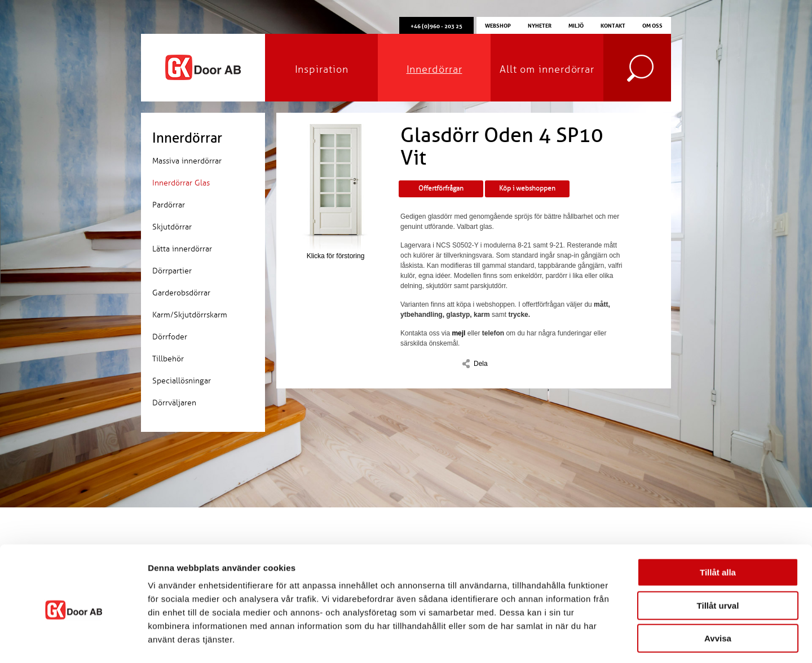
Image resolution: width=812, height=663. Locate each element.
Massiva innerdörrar (187, 161)
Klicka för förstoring (336, 192)
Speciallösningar (182, 381)
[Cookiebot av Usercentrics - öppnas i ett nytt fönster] (73, 641)
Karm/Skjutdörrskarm (190, 315)
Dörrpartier (172, 271)
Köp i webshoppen (527, 189)
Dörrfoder (170, 337)
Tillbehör (168, 359)
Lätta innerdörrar (182, 249)
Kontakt (613, 25)
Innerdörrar (434, 69)
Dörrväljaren (174, 403)
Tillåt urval (718, 558)
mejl (458, 333)
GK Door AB (203, 68)
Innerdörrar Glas (181, 183)
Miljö (576, 25)
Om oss (652, 25)
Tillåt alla (718, 525)
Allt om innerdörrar (547, 69)
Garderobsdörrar (181, 293)
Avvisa (718, 591)
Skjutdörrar (172, 227)
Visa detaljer (613, 641)
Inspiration (322, 69)
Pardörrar (169, 205)
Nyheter (540, 25)
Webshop (498, 25)
